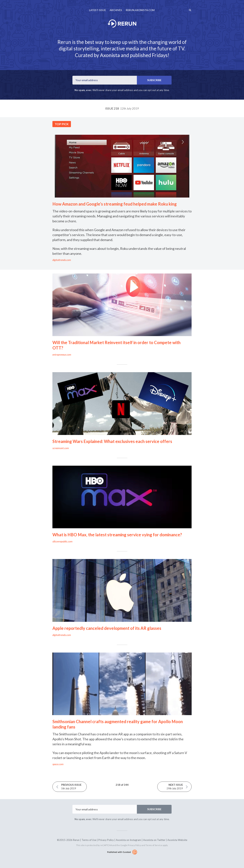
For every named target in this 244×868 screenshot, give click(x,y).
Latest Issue (97, 10)
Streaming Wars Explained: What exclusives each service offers (112, 441)
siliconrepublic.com (62, 541)
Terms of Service (154, 845)
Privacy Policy (106, 840)
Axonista (110, 55)
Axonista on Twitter (154, 840)
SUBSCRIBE (154, 80)
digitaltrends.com (62, 260)
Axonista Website (177, 840)
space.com (58, 764)
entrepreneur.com (62, 355)
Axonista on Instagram (128, 840)
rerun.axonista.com (140, 10)
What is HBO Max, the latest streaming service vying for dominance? (117, 535)
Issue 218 (122, 108)
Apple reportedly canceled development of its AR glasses (107, 628)
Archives (116, 10)
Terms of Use (89, 840)
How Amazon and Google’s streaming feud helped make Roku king (115, 204)
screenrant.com (61, 448)
